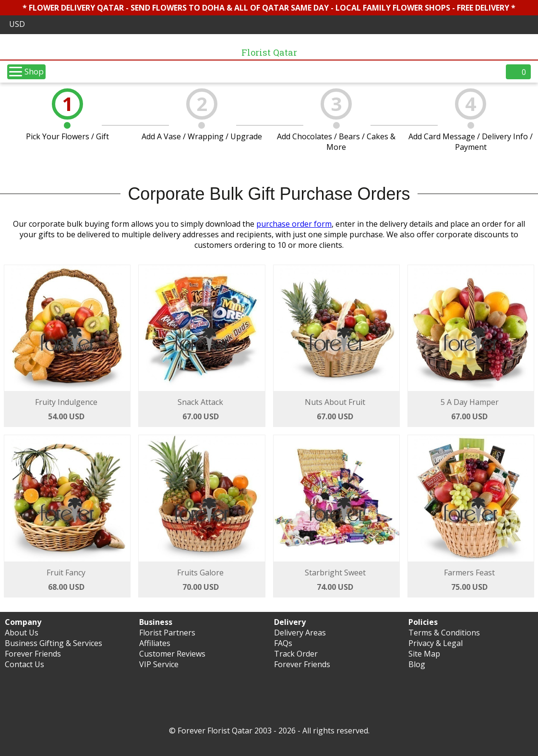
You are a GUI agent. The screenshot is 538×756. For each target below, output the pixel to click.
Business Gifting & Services (54, 643)
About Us (22, 633)
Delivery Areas (300, 633)
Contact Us (24, 664)
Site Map (424, 654)
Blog (417, 664)
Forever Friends (33, 654)
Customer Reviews (172, 654)
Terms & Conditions (444, 633)
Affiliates (155, 643)
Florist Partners (167, 633)
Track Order (296, 654)
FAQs (283, 643)
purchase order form (294, 224)
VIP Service (159, 664)
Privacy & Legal (436, 643)
